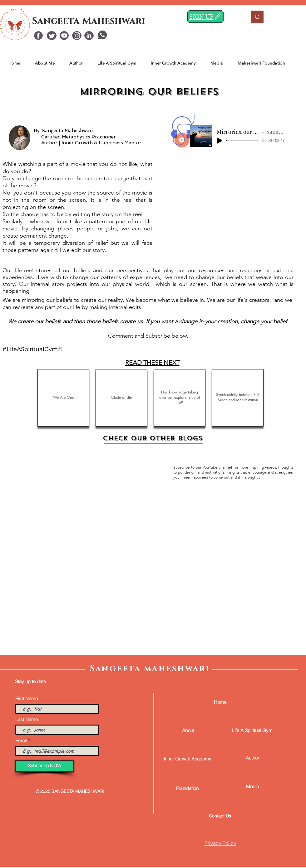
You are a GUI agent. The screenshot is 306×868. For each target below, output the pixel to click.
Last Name (27, 719)
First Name (27, 699)
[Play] (220, 141)
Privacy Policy (220, 843)
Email (21, 741)
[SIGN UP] (205, 17)
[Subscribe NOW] (44, 766)
